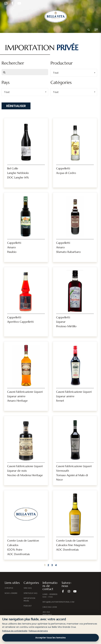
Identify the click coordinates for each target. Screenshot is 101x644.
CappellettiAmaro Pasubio (14, 247)
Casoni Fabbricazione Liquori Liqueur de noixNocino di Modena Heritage (25, 471)
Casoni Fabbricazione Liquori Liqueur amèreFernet (74, 396)
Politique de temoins (38, 631)
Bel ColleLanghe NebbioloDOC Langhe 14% (18, 173)
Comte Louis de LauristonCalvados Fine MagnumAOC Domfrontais (72, 545)
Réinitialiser (16, 106)
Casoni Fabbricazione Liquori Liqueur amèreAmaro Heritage (25, 396)
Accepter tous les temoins (50, 638)
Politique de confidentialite (15, 631)
